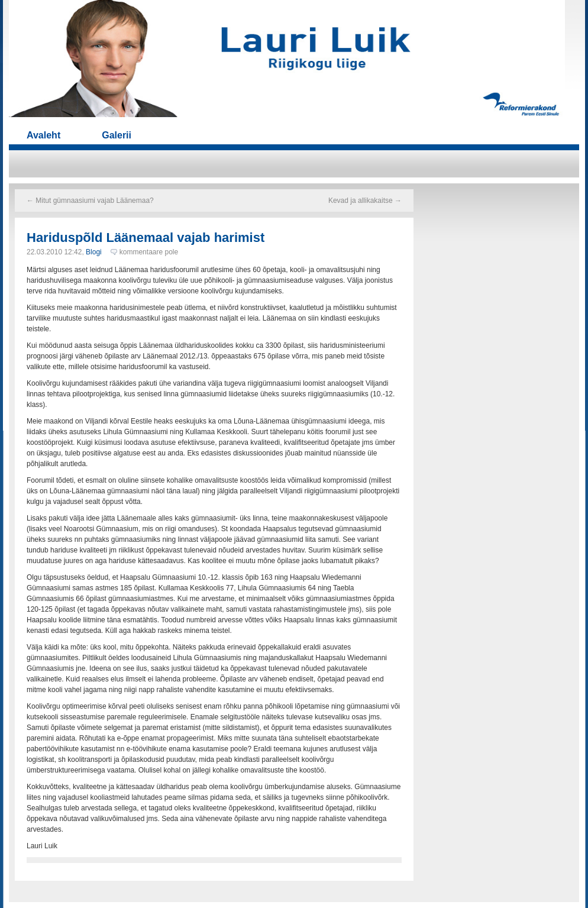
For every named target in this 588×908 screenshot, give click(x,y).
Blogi (94, 252)
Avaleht (43, 135)
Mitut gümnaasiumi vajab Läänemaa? (90, 201)
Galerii (117, 135)
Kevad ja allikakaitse (365, 201)
